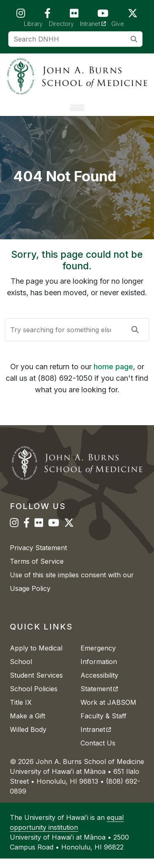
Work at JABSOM (108, 712)
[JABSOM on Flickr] (74, 15)
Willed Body (28, 739)
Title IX (21, 712)
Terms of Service (37, 571)
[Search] (75, 39)
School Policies (34, 698)
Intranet (96, 23)
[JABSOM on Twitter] (133, 15)
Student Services (36, 685)
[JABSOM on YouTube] (103, 15)
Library (33, 24)
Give (118, 24)
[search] (134, 39)
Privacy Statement (38, 557)
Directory (61, 24)
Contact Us (98, 752)
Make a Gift (28, 725)
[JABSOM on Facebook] (47, 15)
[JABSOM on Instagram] (21, 15)
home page (113, 376)
